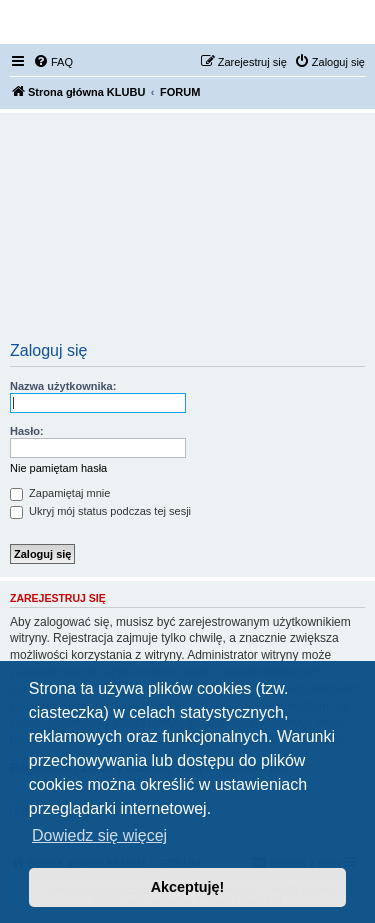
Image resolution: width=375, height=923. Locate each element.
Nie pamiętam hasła (58, 468)
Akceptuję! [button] (188, 887)
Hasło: (27, 431)
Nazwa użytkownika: (63, 386)
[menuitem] (53, 62)
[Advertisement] (187, 234)
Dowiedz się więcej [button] (99, 835)
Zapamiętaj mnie (60, 493)
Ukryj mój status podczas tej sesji (100, 511)
